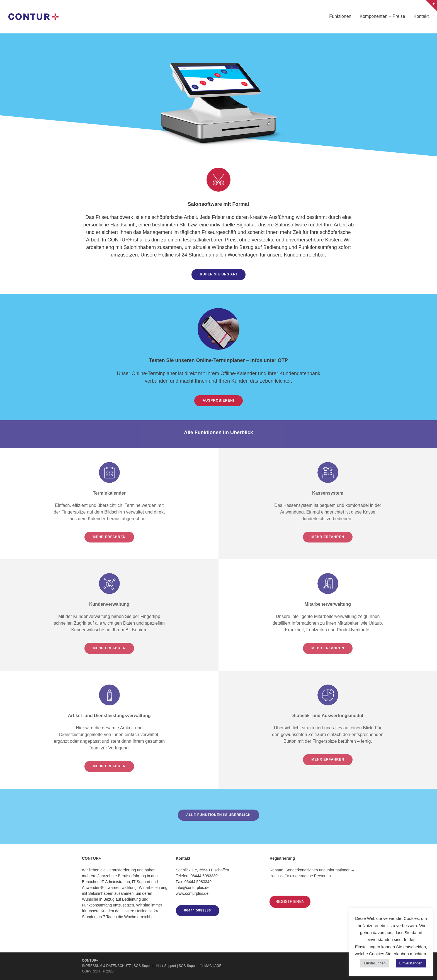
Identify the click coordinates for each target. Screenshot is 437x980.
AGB (218, 966)
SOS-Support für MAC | (196, 966)
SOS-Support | (145, 966)
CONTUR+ (90, 961)
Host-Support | (167, 966)
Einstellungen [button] (375, 963)
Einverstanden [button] (411, 963)
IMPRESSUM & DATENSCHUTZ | (108, 966)
